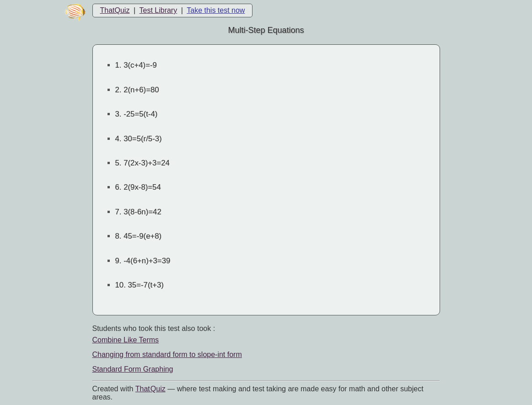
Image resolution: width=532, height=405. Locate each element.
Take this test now (216, 10)
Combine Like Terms (126, 340)
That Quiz (150, 389)
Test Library (158, 10)
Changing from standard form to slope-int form (167, 354)
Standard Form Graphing (133, 369)
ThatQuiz (115, 10)
